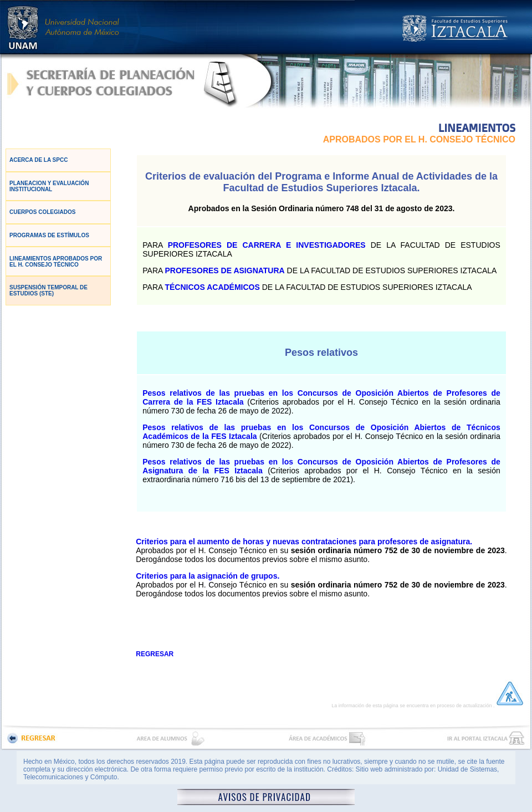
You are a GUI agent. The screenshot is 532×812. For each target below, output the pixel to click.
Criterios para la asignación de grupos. (208, 576)
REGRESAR (155, 654)
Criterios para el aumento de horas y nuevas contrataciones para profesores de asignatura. (304, 542)
